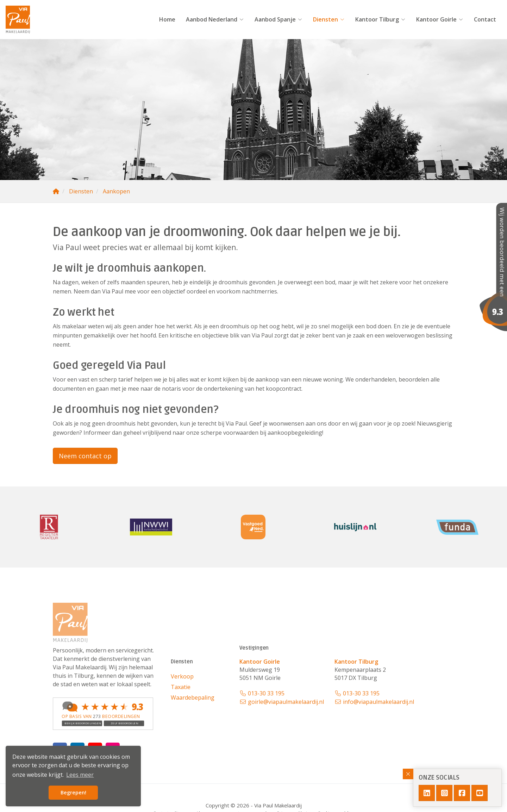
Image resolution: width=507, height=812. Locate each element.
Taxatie (181, 687)
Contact (485, 19)
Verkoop (182, 676)
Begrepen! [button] (73, 792)
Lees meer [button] (80, 775)
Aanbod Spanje (278, 19)
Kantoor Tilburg (380, 19)
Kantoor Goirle (440, 19)
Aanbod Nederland (215, 19)
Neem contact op (85, 456)
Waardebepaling (193, 698)
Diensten (329, 19)
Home (167, 19)
